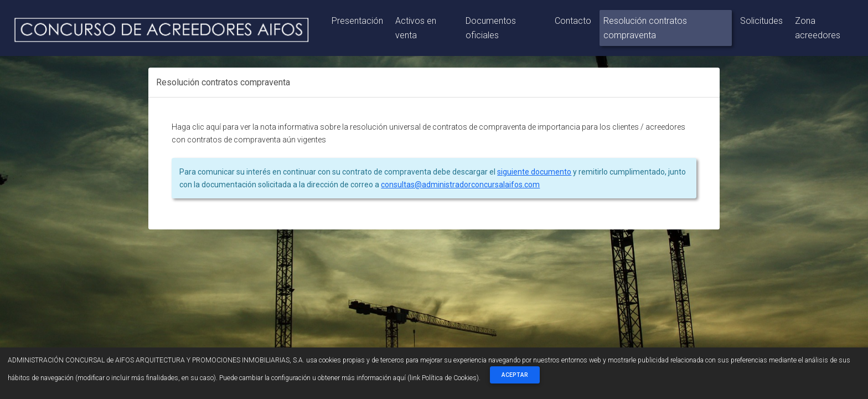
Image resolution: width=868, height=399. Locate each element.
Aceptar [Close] (515, 375)
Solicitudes (761, 21)
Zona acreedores (818, 28)
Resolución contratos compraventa (645, 28)
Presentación (357, 21)
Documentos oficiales (491, 28)
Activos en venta (416, 28)
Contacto (573, 21)
